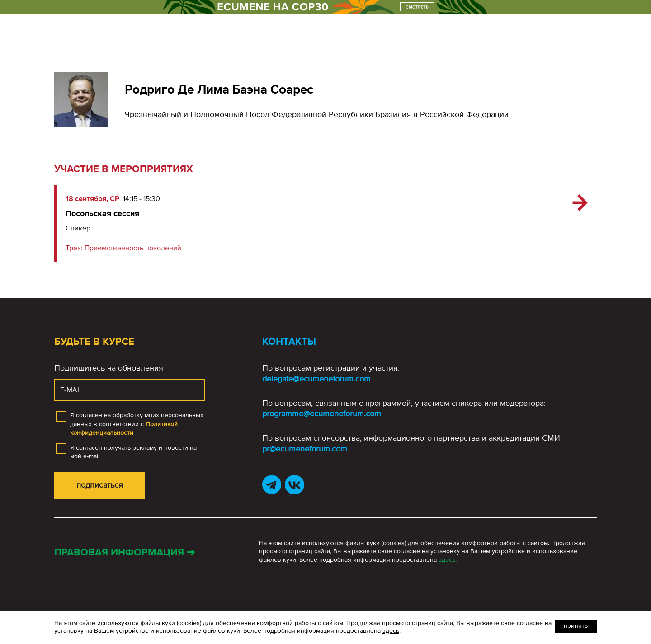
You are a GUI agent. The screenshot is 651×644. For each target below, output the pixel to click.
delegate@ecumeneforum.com (316, 379)
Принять (576, 626)
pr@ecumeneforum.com (305, 449)
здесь (447, 560)
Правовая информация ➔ (125, 552)
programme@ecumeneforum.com (322, 414)
